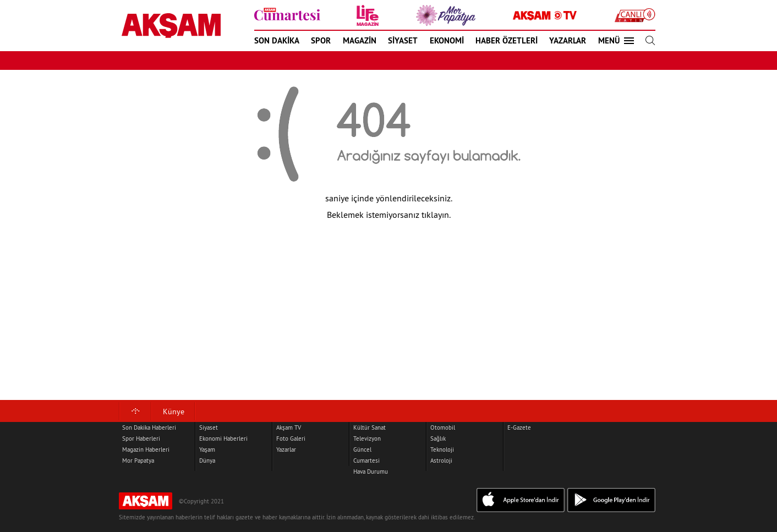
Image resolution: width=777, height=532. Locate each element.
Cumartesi (366, 460)
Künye (174, 412)
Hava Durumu (371, 471)
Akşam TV (289, 427)
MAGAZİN (360, 40)
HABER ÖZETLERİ (507, 40)
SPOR (321, 40)
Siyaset (209, 427)
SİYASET (403, 40)
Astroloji (441, 460)
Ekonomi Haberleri (223, 438)
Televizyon (367, 438)
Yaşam (207, 449)
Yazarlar (286, 449)
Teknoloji (442, 449)
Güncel (362, 449)
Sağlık (438, 438)
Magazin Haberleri (146, 449)
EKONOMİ (447, 40)
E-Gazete (519, 427)
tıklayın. (436, 215)
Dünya (207, 460)
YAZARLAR (568, 40)
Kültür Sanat (370, 427)
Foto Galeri (291, 438)
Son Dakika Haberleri (149, 427)
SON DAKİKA (277, 40)
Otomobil (443, 427)
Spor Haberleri (141, 438)
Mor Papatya (138, 460)
